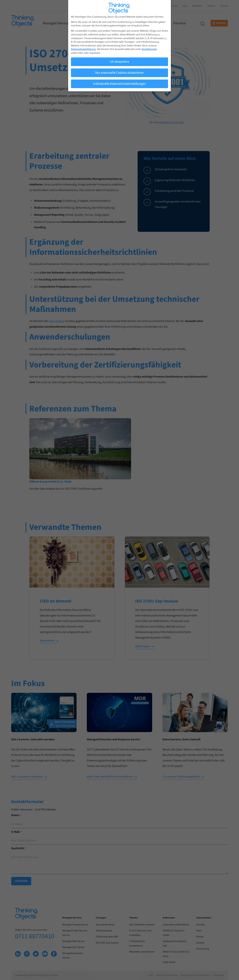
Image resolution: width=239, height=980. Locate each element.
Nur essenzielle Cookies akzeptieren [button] (119, 71)
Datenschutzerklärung (83, 48)
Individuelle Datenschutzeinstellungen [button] (119, 82)
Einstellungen (149, 48)
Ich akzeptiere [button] (119, 60)
